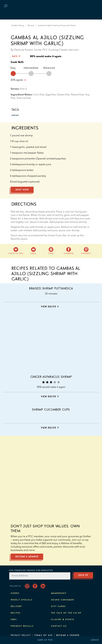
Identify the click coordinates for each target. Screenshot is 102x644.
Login (95, 640)
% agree (18, 80)
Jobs (14, 620)
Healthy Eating (18, 26)
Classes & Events (63, 620)
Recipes (31, 26)
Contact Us (59, 626)
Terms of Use (43, 635)
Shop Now (22, 190)
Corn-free (39, 95)
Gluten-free (63, 95)
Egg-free (51, 95)
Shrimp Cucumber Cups (51, 410)
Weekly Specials (22, 600)
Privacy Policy (21, 635)
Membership (59, 593)
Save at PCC (45, 640)
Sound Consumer (63, 600)
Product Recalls (22, 626)
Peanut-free (77, 95)
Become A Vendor (68, 635)
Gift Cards (58, 607)
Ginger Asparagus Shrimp (51, 377)
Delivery (16, 607)
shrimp (15, 116)
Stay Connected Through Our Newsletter (31, 570)
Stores (15, 593)
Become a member (27, 557)
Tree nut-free (24, 98)
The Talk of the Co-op (66, 613)
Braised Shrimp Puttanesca (51, 289)
